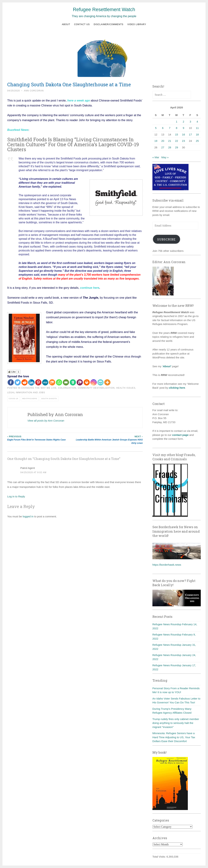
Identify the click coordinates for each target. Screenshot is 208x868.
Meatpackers (30, 398)
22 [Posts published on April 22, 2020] (177, 141)
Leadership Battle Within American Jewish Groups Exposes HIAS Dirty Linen (109, 440)
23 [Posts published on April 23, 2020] (183, 141)
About (66, 24)
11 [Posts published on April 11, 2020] (197, 128)
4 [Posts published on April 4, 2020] (197, 122)
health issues (126, 388)
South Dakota (49, 398)
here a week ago (79, 100)
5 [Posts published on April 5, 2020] (156, 128)
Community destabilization (96, 388)
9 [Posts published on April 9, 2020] (183, 128)
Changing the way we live (39, 388)
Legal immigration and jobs (26, 393)
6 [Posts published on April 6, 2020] (163, 128)
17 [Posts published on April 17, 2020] (190, 134)
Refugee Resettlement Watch (104, 10)
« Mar (156, 157)
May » (165, 157)
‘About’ (166, 366)
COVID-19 (13, 398)
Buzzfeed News (18, 130)
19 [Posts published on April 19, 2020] (156, 141)
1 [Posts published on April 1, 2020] (176, 122)
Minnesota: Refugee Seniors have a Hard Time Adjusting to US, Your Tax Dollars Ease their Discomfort (174, 737)
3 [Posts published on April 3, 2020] (190, 122)
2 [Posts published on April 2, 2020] (183, 122)
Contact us (82, 24)
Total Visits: (159, 857)
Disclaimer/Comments (109, 24)
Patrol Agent (28, 468)
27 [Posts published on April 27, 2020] (163, 147)
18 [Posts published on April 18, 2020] (197, 134)
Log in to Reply (16, 496)
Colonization (67, 388)
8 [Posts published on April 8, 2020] (176, 128)
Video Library (137, 24)
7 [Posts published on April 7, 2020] (170, 128)
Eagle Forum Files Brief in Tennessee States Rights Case (41, 438)
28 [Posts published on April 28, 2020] (170, 147)
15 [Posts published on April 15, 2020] (177, 134)
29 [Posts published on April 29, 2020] (177, 147)
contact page (180, 435)
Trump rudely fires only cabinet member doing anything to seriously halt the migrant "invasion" (176, 723)
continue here (90, 288)
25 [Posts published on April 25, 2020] (197, 141)
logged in (28, 516)
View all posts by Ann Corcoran (46, 421)
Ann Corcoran (34, 91)
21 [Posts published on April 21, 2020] (170, 141)
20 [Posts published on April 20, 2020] (163, 141)
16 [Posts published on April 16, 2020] (183, 134)
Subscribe (166, 239)
